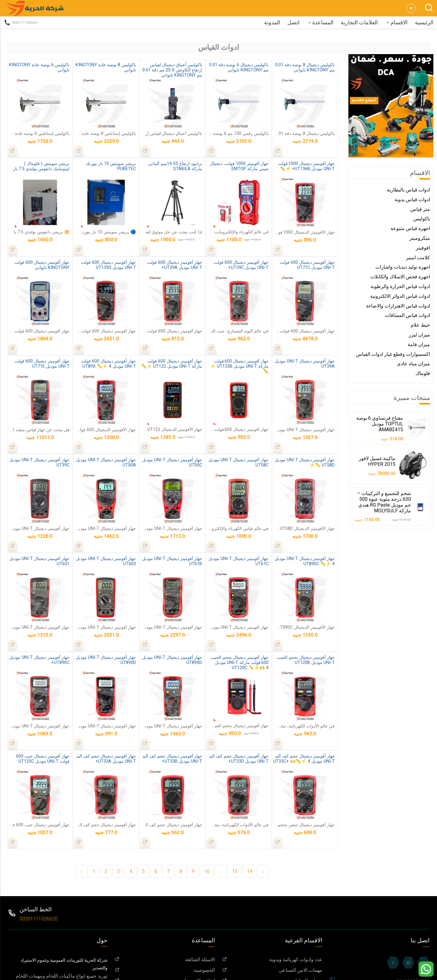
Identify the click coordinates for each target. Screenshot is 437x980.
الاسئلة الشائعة (165, 959)
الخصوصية (165, 970)
